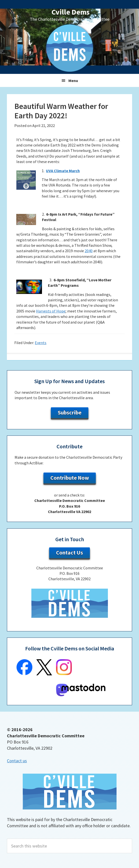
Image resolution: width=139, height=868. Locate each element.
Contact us (17, 761)
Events (41, 343)
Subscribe (70, 413)
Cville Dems (71, 12)
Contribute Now (70, 478)
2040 (89, 251)
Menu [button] (73, 81)
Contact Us (69, 553)
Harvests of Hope (51, 311)
